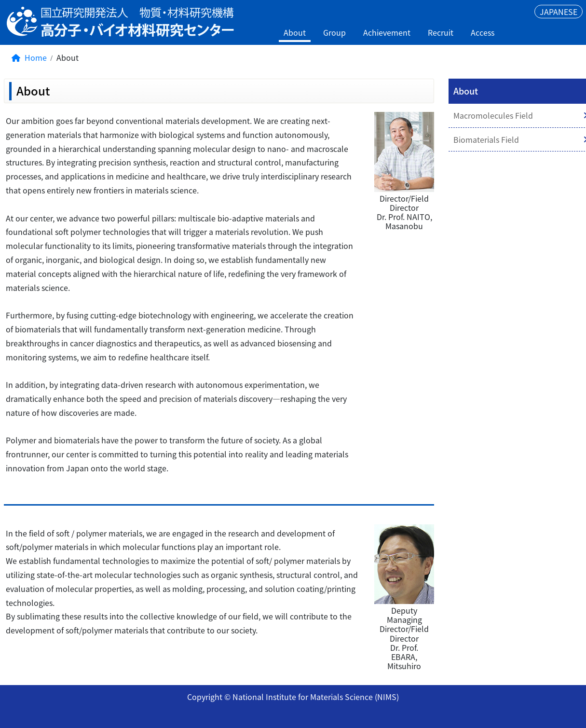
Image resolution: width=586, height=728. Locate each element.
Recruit (441, 32)
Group (334, 32)
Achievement (387, 32)
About (295, 32)
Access (483, 32)
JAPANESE (559, 12)
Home (29, 57)
